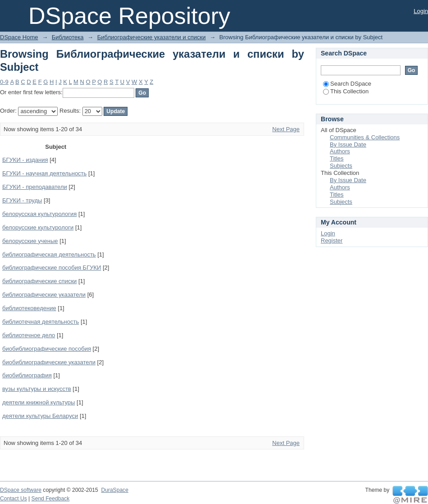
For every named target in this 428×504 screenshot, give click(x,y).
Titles (337, 158)
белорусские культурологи (38, 227)
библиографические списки (39, 281)
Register (332, 241)
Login (421, 11)
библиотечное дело (29, 335)
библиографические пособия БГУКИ (52, 268)
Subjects (341, 166)
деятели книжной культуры (39, 402)
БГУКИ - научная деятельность (44, 173)
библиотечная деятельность (41, 322)
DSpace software (21, 490)
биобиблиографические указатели (49, 362)
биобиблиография (27, 375)
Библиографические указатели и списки (152, 37)
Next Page (286, 129)
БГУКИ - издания (25, 160)
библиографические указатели (44, 295)
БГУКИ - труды (22, 200)
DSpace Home (19, 37)
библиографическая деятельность (49, 254)
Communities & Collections (365, 137)
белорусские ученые (30, 241)
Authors (340, 151)
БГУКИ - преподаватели (35, 187)
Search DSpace (347, 84)
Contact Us (14, 499)
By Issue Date (348, 144)
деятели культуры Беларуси (40, 416)
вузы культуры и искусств (37, 389)
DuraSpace (114, 490)
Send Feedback (51, 499)
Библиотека (68, 37)
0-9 (4, 82)
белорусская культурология (39, 214)
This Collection (346, 91)
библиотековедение (29, 308)
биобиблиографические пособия (47, 349)
